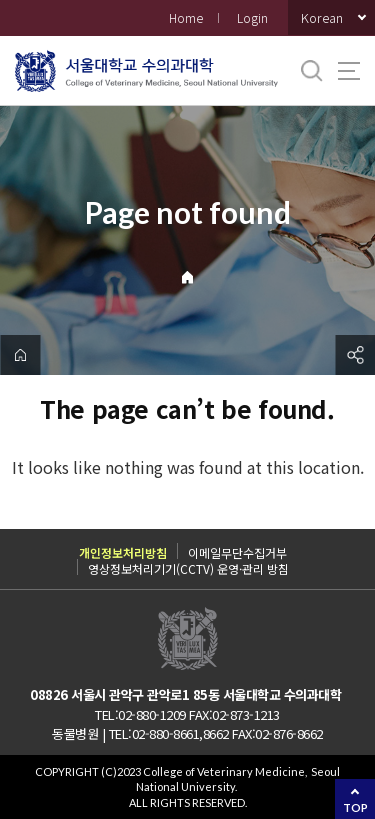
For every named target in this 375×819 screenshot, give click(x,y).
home (20, 355)
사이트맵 (349, 71)
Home (186, 17)
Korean (322, 17)
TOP (355, 807)
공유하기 (355, 355)
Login (252, 17)
